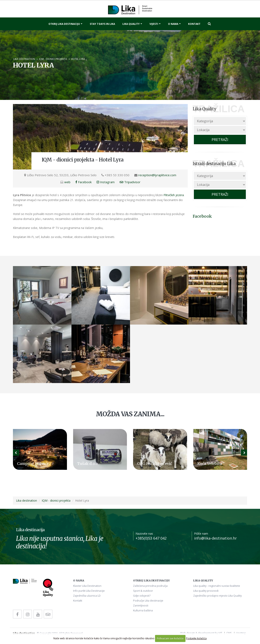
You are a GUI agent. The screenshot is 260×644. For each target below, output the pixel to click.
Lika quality (131, 24)
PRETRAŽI (220, 140)
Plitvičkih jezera (174, 195)
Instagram (106, 182)
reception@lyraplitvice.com (157, 175)
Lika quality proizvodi (206, 591)
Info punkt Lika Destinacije (89, 591)
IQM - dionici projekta (53, 59)
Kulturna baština (143, 610)
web (67, 182)
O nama (173, 24)
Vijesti (154, 24)
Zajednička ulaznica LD (87, 596)
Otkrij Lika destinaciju (64, 24)
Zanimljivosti (141, 606)
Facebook (83, 182)
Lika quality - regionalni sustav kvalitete (217, 586)
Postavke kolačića (196, 638)
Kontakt (194, 24)
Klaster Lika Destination (87, 586)
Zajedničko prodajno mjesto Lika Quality (217, 596)
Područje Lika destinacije (148, 601)
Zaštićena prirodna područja (150, 586)
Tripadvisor (130, 182)
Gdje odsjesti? (142, 596)
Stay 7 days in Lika (102, 24)
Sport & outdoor (143, 591)
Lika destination (24, 59)
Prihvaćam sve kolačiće (170, 638)
